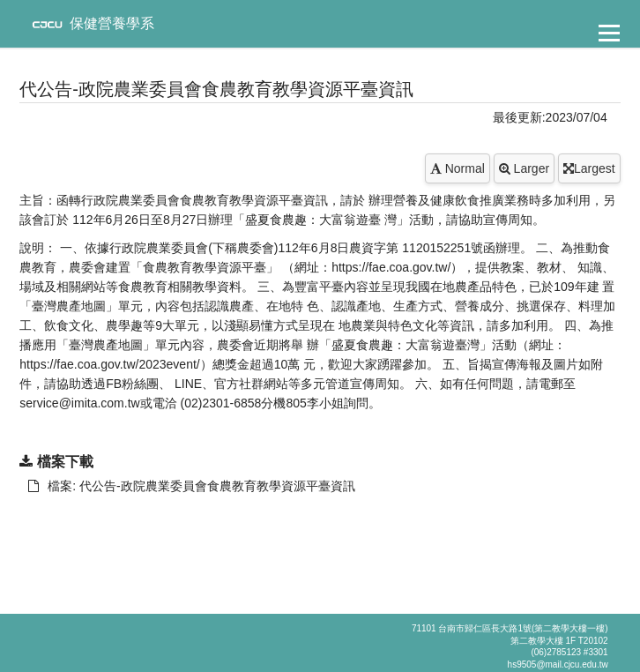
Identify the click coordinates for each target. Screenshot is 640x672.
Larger (524, 168)
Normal (458, 168)
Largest (589, 168)
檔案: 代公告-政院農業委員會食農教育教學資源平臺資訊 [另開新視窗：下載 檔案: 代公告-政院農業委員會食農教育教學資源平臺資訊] (191, 486)
